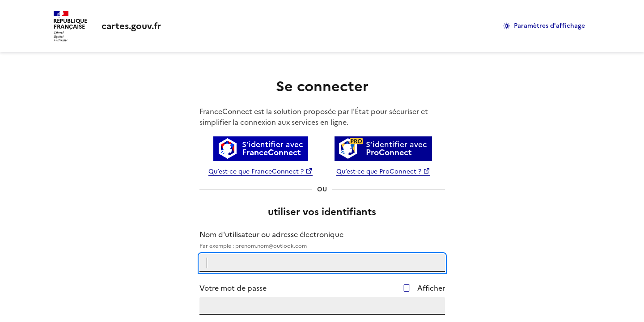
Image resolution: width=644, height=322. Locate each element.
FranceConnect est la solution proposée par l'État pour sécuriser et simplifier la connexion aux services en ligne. (314, 117)
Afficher (431, 288)
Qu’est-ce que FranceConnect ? (256, 172)
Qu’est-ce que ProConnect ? (379, 172)
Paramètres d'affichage (549, 26)
